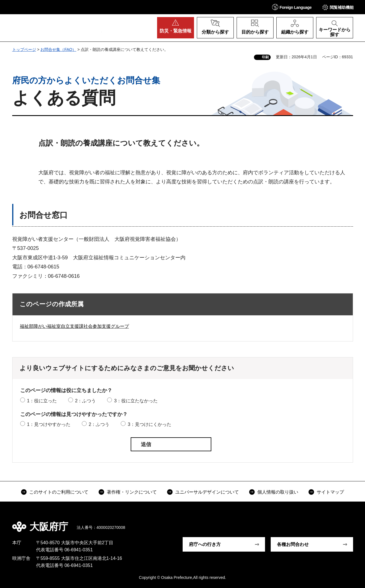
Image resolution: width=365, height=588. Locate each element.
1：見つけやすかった (49, 424)
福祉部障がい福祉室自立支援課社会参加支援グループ (74, 326)
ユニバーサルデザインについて (207, 492)
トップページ (24, 49)
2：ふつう (85, 401)
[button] (292, 7)
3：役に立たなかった (136, 401)
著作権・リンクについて (132, 492)
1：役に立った (42, 401)
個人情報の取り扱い (278, 492)
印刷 (265, 57)
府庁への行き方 (205, 544)
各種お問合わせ (293, 544)
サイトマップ (330, 492)
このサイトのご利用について (59, 492)
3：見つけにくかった (150, 424)
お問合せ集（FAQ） (58, 49)
